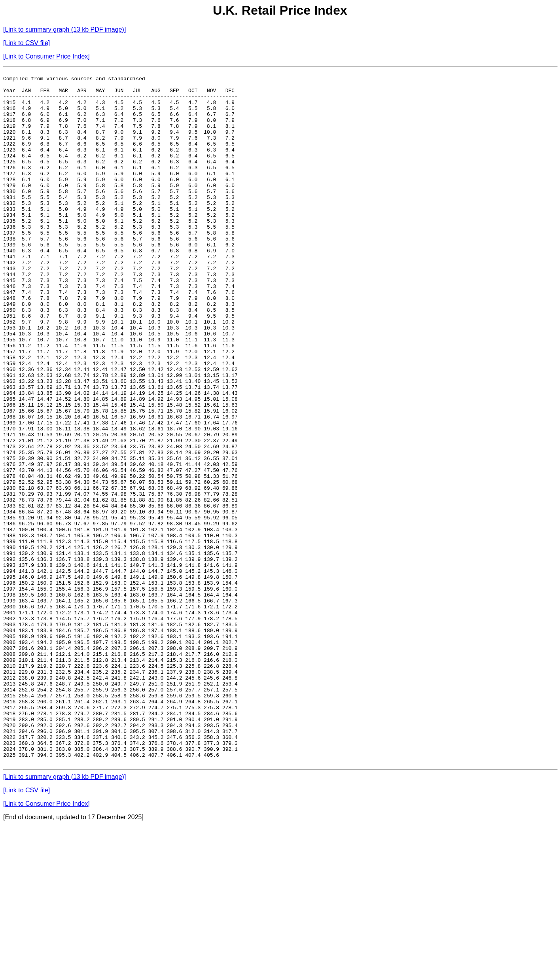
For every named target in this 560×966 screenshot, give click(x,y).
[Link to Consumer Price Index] (46, 56)
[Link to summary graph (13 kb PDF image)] (64, 29)
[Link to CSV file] (26, 43)
